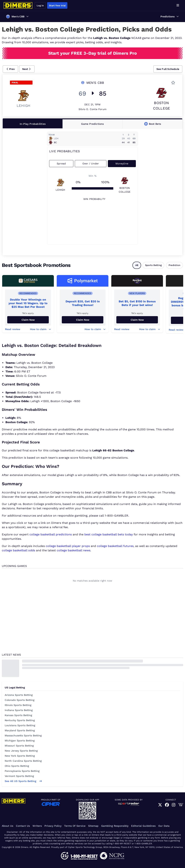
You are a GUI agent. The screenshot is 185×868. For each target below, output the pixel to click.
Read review (13, 329)
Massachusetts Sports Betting (23, 735)
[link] (160, 805)
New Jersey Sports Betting (21, 751)
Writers (37, 826)
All (137, 265)
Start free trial (57, 6)
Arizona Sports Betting (19, 695)
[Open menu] (178, 5)
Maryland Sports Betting (20, 730)
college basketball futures (115, 546)
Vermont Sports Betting (19, 776)
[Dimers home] (18, 5)
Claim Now (28, 320)
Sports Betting (153, 265)
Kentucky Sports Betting (20, 720)
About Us (7, 826)
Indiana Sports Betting (19, 710)
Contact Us (23, 826)
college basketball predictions (51, 534)
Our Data (164, 826)
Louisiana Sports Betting (20, 725)
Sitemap (93, 826)
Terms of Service (75, 826)
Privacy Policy (53, 826)
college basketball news (74, 550)
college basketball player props (68, 546)
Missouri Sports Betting (19, 746)
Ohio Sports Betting (17, 766)
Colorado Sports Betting (20, 700)
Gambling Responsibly (115, 826)
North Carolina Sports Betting (23, 761)
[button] (10, 69)
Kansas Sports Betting (18, 715)
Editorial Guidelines (143, 826)
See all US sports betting (23, 781)
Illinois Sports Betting (18, 705)
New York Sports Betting (20, 756)
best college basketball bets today (109, 534)
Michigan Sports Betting (20, 741)
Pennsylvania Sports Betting (22, 771)
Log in (40, 6)
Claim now (137, 320)
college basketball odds (18, 550)
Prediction (174, 265)
